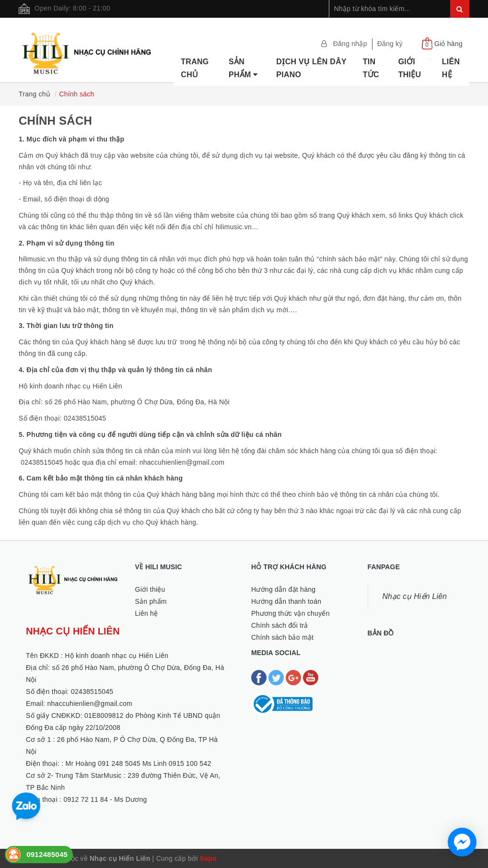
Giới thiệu (410, 68)
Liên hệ (451, 68)
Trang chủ (195, 68)
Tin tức (371, 68)
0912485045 (47, 854)
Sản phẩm (243, 68)
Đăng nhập (350, 44)
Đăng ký (390, 44)
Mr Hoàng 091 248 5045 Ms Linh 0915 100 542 (139, 763)
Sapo (208, 858)
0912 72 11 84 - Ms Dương (105, 799)
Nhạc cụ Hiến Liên (415, 596)
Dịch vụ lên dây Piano (311, 68)
